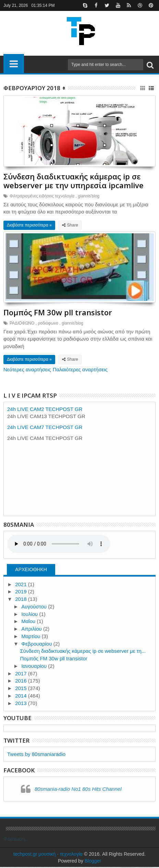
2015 (22, 689)
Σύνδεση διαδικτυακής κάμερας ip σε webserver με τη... (83, 652)
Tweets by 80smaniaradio (36, 755)
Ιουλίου (30, 615)
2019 (22, 593)
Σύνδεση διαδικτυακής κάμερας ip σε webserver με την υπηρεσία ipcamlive (74, 181)
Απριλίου (32, 630)
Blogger (93, 862)
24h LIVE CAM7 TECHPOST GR (45, 428)
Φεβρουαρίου (37, 645)
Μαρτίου (31, 637)
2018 (22, 600)
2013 (22, 704)
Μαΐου (29, 623)
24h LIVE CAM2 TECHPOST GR (45, 410)
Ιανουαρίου (35, 667)
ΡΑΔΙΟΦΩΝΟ (22, 324)
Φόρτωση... (16, 840)
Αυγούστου (35, 608)
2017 (22, 674)
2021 (22, 585)
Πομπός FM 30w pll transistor (58, 313)
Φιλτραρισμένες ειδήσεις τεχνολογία (42, 196)
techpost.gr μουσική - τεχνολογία (48, 855)
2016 (22, 682)
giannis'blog (89, 196)
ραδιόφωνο (48, 324)
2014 (22, 697)
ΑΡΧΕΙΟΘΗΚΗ (31, 570)
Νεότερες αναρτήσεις (27, 370)
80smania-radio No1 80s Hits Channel (78, 790)
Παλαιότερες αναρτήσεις (80, 370)
